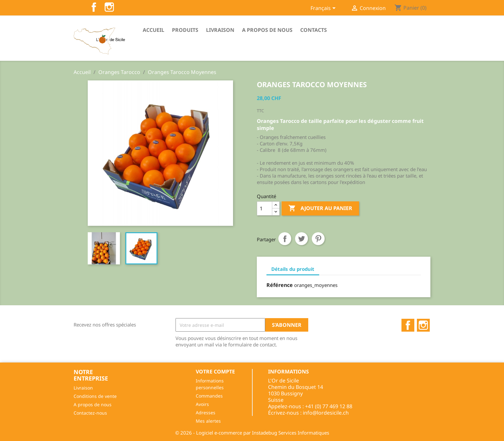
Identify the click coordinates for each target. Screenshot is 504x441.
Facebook (94, 7)
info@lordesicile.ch (326, 413)
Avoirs (202, 404)
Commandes (209, 396)
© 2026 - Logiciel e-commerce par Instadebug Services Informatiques (252, 433)
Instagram (109, 7)
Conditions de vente (95, 396)
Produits (185, 30)
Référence (280, 285)
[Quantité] (265, 208)
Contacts (314, 30)
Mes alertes (208, 421)
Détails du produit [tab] (293, 269)
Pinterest (318, 239)
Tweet (301, 239)
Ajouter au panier (320, 208)
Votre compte (215, 372)
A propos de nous (267, 30)
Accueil (153, 30)
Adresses (206, 413)
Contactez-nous (90, 413)
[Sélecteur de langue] (324, 9)
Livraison (220, 30)
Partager (285, 239)
